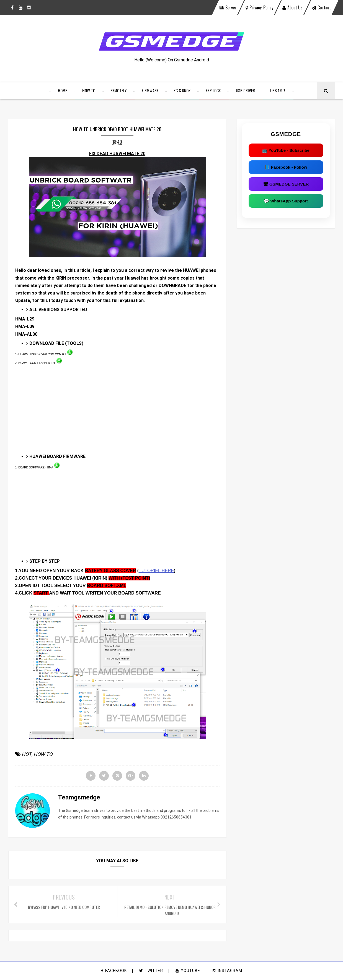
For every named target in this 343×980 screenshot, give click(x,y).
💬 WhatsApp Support (286, 201)
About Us (292, 7)
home (62, 90)
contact (321, 7)
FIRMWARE (150, 90)
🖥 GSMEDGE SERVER (286, 184)
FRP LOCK (213, 90)
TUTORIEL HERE (156, 571)
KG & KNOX (182, 90)
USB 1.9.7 (278, 90)
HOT (27, 754)
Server (228, 7)
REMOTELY (118, 90)
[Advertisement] (117, 412)
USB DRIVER (245, 90)
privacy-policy (259, 7)
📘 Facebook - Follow (286, 167)
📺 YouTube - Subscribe (286, 150)
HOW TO (89, 90)
